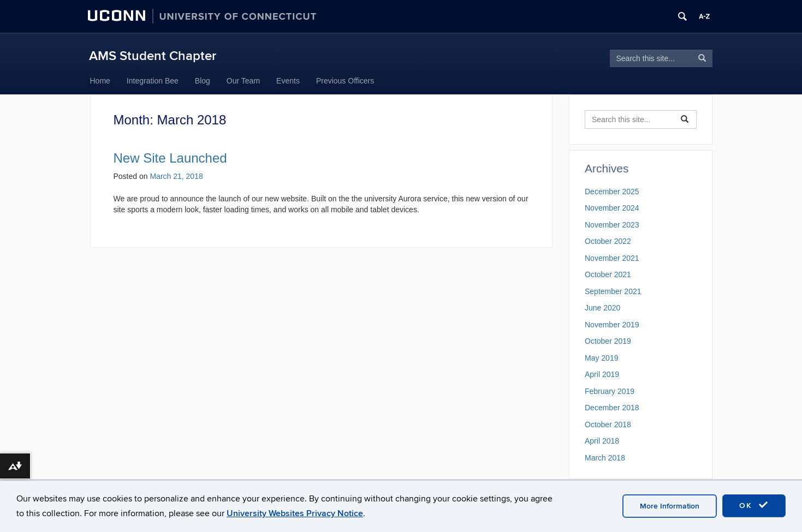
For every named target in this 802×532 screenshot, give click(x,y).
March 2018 (605, 458)
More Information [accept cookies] (670, 506)
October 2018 (608, 425)
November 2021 (612, 258)
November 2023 (612, 225)
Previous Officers (345, 81)
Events (288, 81)
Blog (203, 81)
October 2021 (608, 274)
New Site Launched (170, 158)
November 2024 (612, 208)
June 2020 (602, 308)
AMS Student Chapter (153, 56)
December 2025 (612, 192)
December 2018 (612, 408)
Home (100, 81)
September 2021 (613, 291)
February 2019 (610, 391)
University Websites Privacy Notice (295, 513)
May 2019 (601, 358)
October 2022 (608, 241)
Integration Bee (153, 81)
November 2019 (612, 325)
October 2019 (608, 341)
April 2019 (602, 374)
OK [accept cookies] (754, 505)
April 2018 (602, 441)
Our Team (243, 81)
